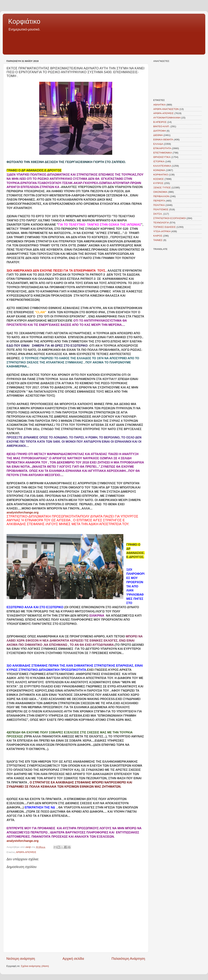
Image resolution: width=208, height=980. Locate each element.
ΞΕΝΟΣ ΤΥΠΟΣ (162, 188)
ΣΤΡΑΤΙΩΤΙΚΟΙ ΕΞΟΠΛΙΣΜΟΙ (170, 218)
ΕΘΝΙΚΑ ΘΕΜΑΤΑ (163, 140)
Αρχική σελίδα (73, 959)
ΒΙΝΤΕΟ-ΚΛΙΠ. (161, 126)
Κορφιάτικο (24, 21)
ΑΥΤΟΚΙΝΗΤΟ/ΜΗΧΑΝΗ (167, 118)
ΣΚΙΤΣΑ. (158, 214)
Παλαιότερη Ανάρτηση (128, 959)
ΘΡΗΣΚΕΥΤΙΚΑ (162, 157)
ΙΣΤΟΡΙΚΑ (159, 161)
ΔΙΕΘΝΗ (158, 135)
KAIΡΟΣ (158, 236)
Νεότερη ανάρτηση (21, 959)
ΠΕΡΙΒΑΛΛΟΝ (161, 196)
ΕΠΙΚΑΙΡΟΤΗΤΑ (162, 148)
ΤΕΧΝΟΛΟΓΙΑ (161, 223)
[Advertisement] (104, 42)
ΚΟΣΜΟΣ (159, 179)
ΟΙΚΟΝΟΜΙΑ (160, 192)
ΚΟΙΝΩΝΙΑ (159, 170)
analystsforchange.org (23, 512)
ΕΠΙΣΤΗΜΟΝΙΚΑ (163, 153)
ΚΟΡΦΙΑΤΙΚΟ (161, 175)
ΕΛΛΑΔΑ (158, 144)
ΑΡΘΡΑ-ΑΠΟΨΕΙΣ (26, 852)
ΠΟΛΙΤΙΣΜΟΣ (161, 209)
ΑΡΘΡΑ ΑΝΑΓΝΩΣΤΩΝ (166, 109)
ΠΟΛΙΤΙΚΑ (159, 205)
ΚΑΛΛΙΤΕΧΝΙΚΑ (162, 166)
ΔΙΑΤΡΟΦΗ (160, 131)
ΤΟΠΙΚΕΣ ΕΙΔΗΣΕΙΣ (164, 227)
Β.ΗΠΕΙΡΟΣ (160, 122)
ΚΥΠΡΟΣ (158, 183)
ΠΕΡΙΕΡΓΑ (159, 201)
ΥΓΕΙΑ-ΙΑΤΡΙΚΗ (162, 231)
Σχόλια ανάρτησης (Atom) (35, 966)
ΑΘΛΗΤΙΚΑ (159, 105)
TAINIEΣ (158, 240)
